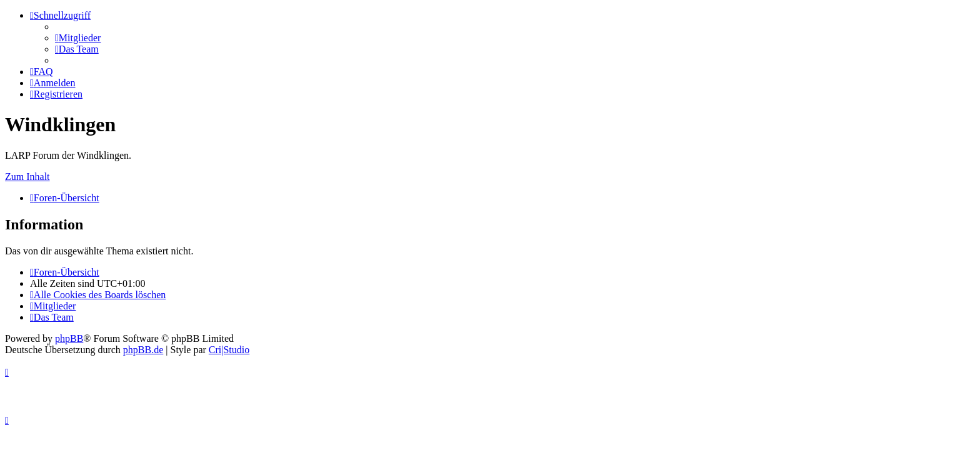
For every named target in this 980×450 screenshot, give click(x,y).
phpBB (69, 338)
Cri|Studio (229, 350)
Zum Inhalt (27, 177)
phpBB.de (143, 350)
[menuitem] (78, 38)
